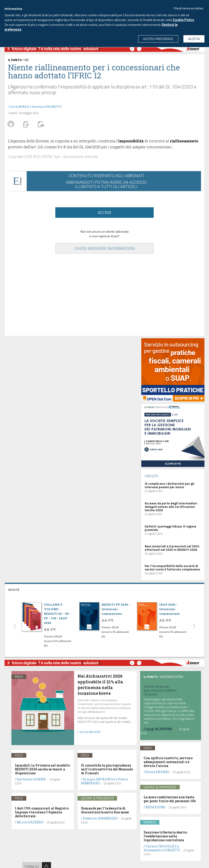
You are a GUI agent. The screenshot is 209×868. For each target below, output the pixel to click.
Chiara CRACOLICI (161, 846)
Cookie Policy (183, 20)
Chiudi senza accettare (188, 8)
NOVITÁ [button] (14, 590)
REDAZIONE (155, 807)
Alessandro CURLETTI (162, 850)
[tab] (104, 589)
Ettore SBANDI (157, 772)
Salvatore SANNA (31, 779)
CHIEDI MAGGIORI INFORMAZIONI (105, 248)
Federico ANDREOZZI (100, 818)
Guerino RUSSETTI (47, 107)
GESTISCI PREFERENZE (158, 39)
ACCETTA (194, 39)
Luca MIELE (19, 107)
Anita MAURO (90, 732)
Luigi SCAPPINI (159, 729)
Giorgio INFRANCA (99, 779)
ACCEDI (104, 212)
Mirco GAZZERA (30, 822)
